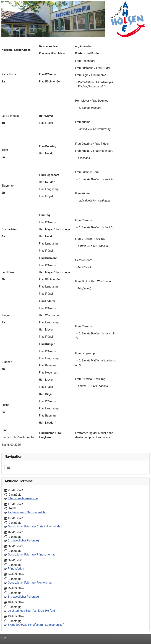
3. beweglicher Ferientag (23, 597)
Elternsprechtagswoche (23, 498)
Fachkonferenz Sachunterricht (27, 512)
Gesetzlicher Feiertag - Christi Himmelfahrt (35, 526)
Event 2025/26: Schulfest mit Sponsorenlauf (36, 625)
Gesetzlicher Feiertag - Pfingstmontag (32, 555)
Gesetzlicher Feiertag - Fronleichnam (31, 583)
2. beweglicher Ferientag (23, 540)
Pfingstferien (16, 569)
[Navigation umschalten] (8, 467)
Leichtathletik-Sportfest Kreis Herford (31, 611)
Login (4, 638)
